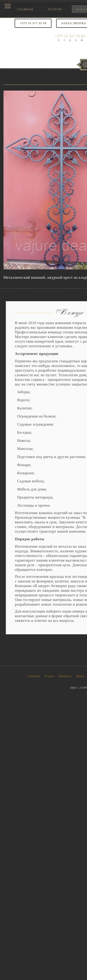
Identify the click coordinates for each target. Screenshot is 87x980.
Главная (25, 9)
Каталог (65, 676)
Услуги (55, 9)
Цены (80, 676)
